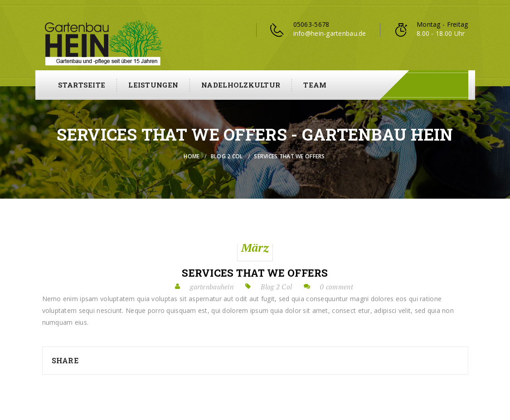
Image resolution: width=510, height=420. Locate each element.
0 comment (337, 287)
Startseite (82, 85)
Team (315, 85)
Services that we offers (255, 273)
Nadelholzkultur (241, 85)
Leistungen (153, 85)
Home (192, 156)
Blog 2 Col (227, 156)
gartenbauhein (212, 287)
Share (65, 360)
